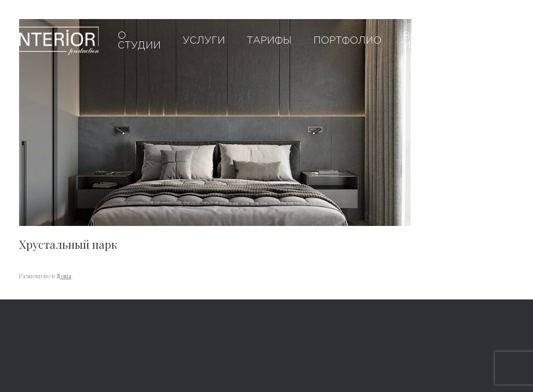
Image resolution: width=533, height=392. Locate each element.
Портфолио (347, 41)
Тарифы (269, 41)
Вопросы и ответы (430, 41)
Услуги (204, 41)
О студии (139, 41)
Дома (64, 276)
